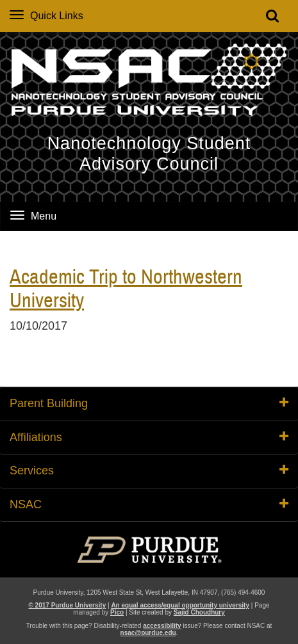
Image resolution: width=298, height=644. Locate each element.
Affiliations (149, 437)
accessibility (162, 626)
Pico (117, 612)
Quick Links (46, 16)
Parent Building (149, 403)
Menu (33, 216)
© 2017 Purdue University (67, 605)
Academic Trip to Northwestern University (126, 289)
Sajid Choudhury (199, 612)
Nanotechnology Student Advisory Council (149, 154)
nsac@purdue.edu (148, 633)
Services (149, 471)
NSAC (149, 504)
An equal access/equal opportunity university (180, 605)
